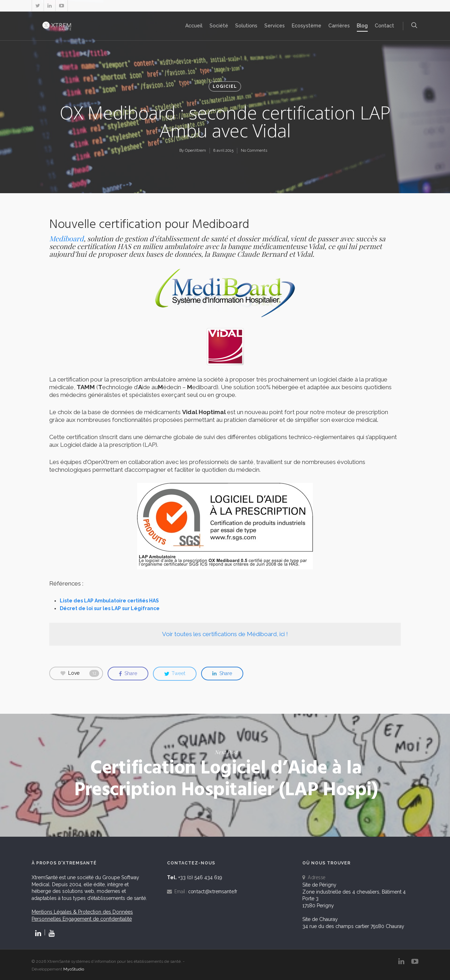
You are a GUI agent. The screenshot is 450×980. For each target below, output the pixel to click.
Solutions (246, 26)
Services (275, 26)
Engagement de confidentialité (97, 919)
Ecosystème (307, 26)
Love (80, 673)
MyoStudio (74, 969)
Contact (384, 26)
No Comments (254, 151)
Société (219, 26)
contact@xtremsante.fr (213, 892)
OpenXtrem (195, 151)
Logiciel (225, 86)
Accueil (194, 26)
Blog (362, 26)
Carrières (339, 26)
